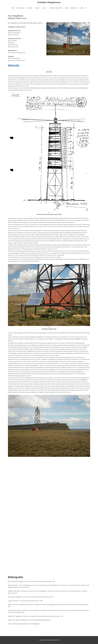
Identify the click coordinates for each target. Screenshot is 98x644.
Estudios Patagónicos (49, 3)
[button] (86, 8)
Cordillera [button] (29, 8)
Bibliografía (13, 66)
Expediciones (74, 8)
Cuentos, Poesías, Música (56, 8)
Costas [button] (44, 8)
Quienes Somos (21, 8)
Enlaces (81, 8)
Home (13, 8)
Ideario (66, 8)
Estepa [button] (37, 8)
